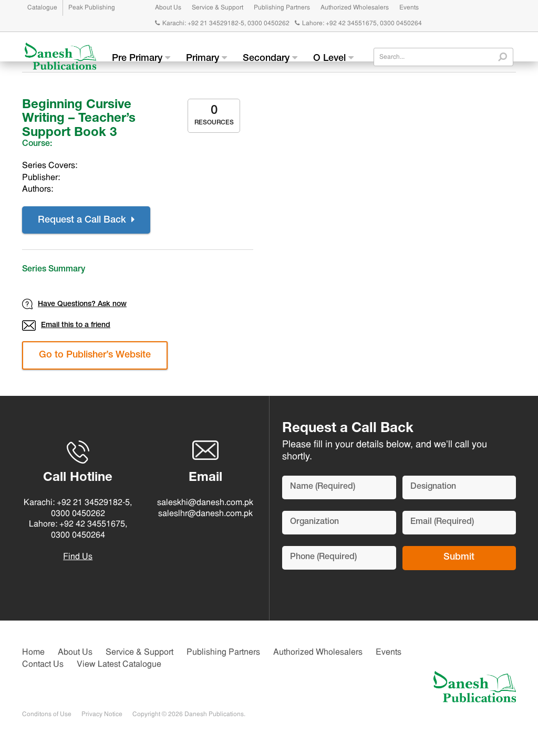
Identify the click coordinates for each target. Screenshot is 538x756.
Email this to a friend (66, 325)
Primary (206, 58)
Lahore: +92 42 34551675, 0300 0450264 (358, 24)
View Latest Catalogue (119, 665)
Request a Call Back (86, 220)
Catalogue (42, 8)
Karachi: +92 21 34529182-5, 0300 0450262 (222, 24)
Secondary (270, 58)
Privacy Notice (102, 715)
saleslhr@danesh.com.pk (205, 514)
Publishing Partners (282, 8)
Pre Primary (141, 58)
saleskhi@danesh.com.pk (205, 503)
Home (33, 653)
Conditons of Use (47, 715)
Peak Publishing (92, 8)
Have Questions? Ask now (74, 304)
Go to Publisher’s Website (95, 355)
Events (409, 8)
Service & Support (218, 8)
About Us (168, 8)
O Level (333, 58)
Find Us (78, 557)
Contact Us (43, 665)
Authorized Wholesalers (355, 8)
